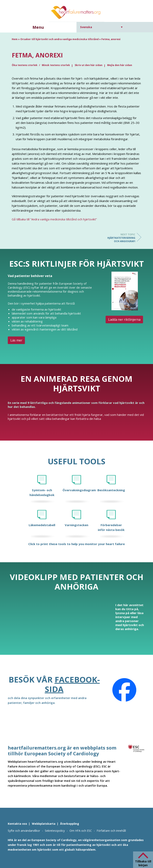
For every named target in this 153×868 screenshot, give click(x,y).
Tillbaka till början (143, 863)
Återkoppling (70, 824)
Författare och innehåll (111, 831)
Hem (15, 39)
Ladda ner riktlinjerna (124, 320)
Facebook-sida (72, 684)
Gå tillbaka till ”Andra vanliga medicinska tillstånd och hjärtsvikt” (54, 219)
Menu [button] (38, 27)
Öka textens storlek (25, 65)
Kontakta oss (17, 824)
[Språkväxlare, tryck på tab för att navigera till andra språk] (101, 27)
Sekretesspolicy (55, 831)
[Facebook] (124, 690)
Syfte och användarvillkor (24, 831)
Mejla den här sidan (120, 65)
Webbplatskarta (44, 824)
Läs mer (16, 340)
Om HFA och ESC (81, 831)
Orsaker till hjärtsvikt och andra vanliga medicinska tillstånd (59, 39)
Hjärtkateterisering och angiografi (119, 238)
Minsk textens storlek (56, 65)
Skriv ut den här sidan (89, 65)
